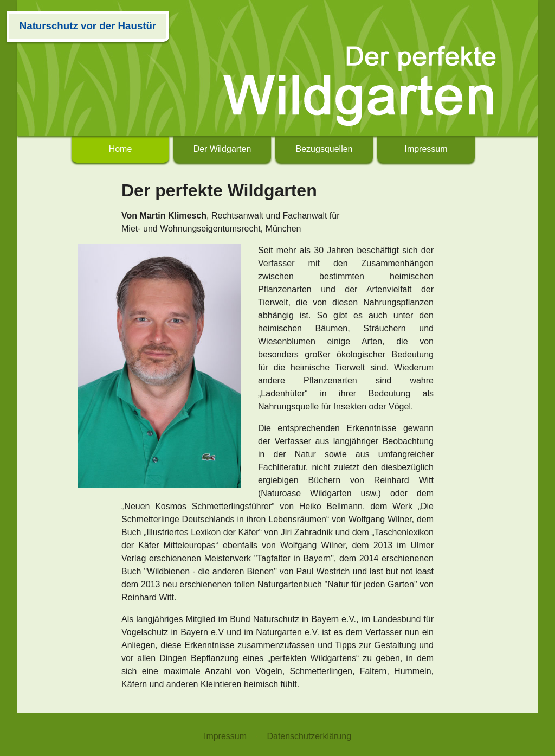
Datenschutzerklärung (309, 736)
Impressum (426, 149)
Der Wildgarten (222, 149)
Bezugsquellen (324, 149)
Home (121, 149)
